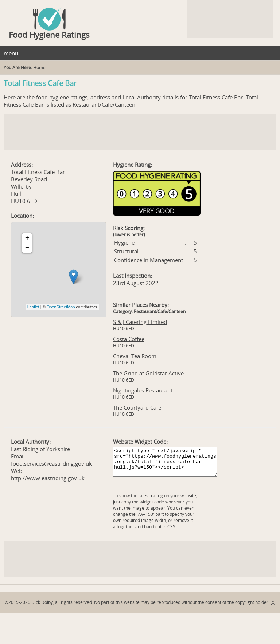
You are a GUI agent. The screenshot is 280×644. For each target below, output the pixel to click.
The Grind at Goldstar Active (148, 373)
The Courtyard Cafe (137, 407)
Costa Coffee (129, 339)
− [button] (27, 248)
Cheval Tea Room (135, 356)
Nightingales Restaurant (143, 390)
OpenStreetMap (61, 307)
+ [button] (27, 238)
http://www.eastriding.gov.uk (48, 478)
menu (11, 53)
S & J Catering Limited (140, 322)
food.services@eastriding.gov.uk (51, 463)
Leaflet (33, 307)
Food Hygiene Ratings (49, 35)
